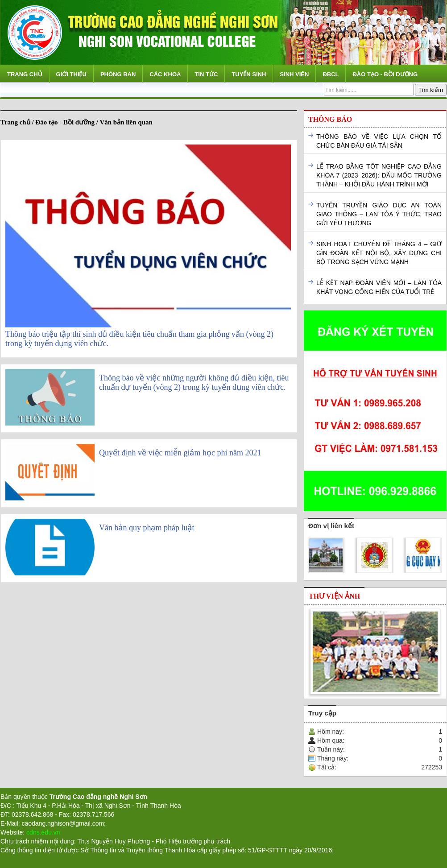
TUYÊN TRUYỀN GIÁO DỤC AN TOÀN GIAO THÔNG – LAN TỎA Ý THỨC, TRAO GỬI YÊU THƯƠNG (379, 214)
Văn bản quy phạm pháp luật (147, 528)
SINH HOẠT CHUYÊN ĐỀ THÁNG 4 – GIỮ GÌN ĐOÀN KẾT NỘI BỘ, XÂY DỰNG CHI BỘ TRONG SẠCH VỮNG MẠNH (379, 253)
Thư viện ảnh (334, 596)
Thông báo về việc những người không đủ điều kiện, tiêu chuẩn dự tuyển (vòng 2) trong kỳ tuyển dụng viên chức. (194, 382)
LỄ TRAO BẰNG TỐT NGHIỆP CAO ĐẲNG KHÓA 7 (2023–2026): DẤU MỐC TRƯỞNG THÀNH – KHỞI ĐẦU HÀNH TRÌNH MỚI (379, 175)
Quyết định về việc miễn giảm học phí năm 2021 (180, 453)
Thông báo (330, 119)
